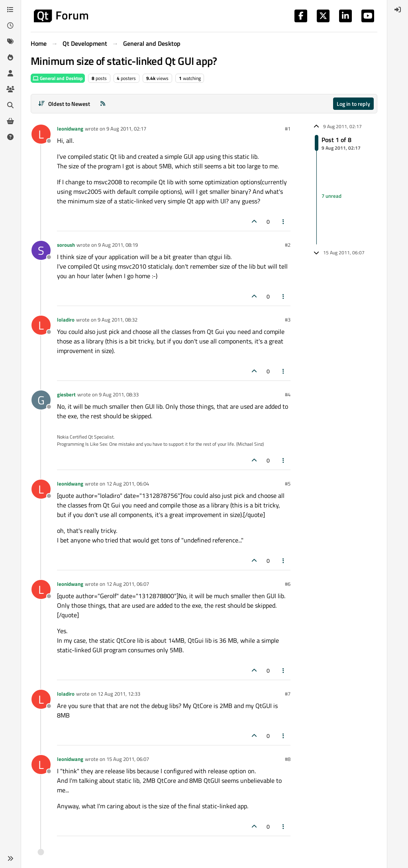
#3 (288, 320)
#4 (288, 394)
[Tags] (10, 41)
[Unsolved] (10, 137)
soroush (66, 245)
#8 (288, 759)
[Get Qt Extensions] (10, 121)
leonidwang (70, 129)
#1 (288, 129)
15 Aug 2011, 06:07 (128, 759)
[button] (10, 858)
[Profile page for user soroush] (41, 250)
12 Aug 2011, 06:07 (128, 584)
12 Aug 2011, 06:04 (128, 484)
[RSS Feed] (103, 104)
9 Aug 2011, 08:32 (118, 320)
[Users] (10, 73)
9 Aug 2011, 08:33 (119, 394)
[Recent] (10, 25)
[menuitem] (398, 10)
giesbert (66, 394)
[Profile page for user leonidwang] (41, 134)
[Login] (398, 10)
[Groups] (10, 89)
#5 (288, 484)
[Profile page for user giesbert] (41, 400)
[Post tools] (284, 221)
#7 (288, 694)
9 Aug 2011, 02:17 (126, 129)
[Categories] (10, 10)
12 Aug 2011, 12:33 (119, 694)
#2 (288, 245)
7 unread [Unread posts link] (331, 196)
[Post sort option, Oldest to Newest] (64, 104)
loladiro (66, 320)
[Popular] (10, 57)
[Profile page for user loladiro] (41, 325)
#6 (288, 584)
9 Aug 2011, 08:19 (118, 245)
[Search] (10, 105)
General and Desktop (58, 78)
